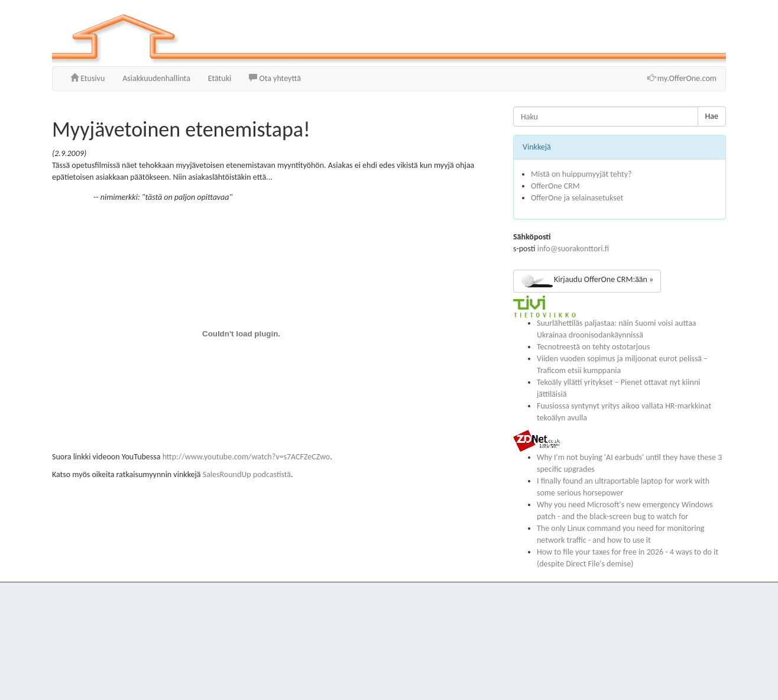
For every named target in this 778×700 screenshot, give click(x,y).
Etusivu (87, 78)
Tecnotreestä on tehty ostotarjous (593, 347)
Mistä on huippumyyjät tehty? (581, 174)
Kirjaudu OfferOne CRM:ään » (587, 281)
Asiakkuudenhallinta (156, 78)
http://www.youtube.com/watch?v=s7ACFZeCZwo (247, 457)
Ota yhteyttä (275, 78)
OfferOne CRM (555, 186)
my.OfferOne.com (682, 78)
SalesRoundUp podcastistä (247, 474)
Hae (712, 116)
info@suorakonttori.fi (573, 249)
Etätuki (220, 78)
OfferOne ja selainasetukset (577, 198)
